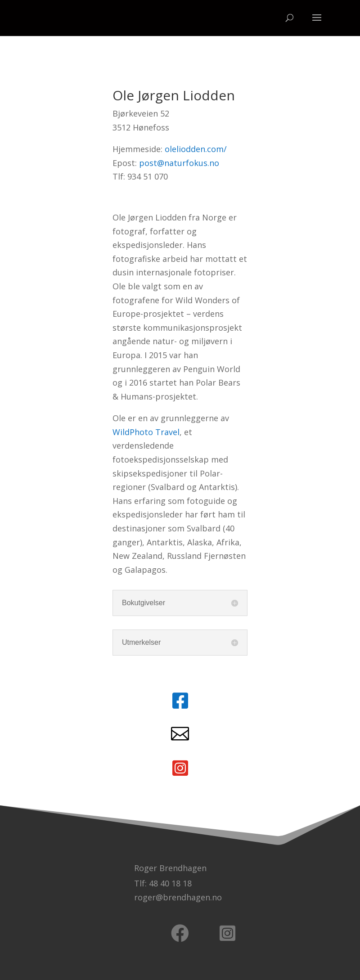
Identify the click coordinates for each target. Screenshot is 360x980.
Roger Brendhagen (170, 868)
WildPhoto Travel (146, 432)
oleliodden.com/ (196, 149)
